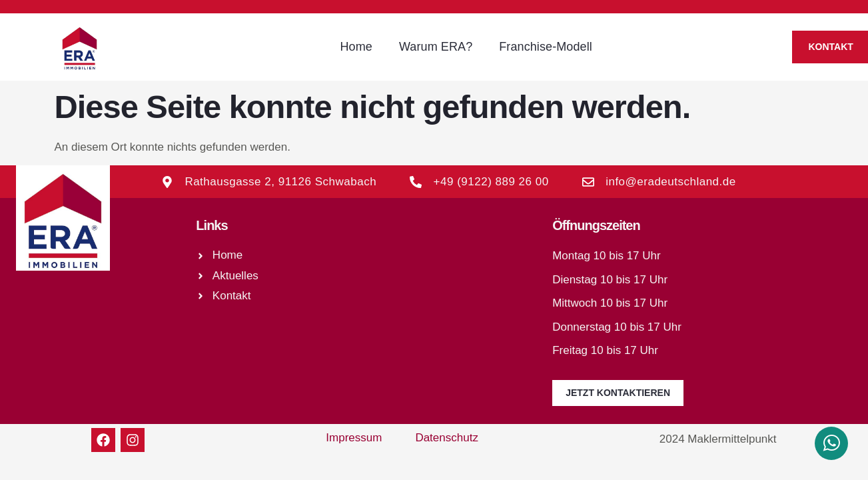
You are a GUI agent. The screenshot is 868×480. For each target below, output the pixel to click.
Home (356, 47)
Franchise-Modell (546, 47)
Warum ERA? (436, 47)
